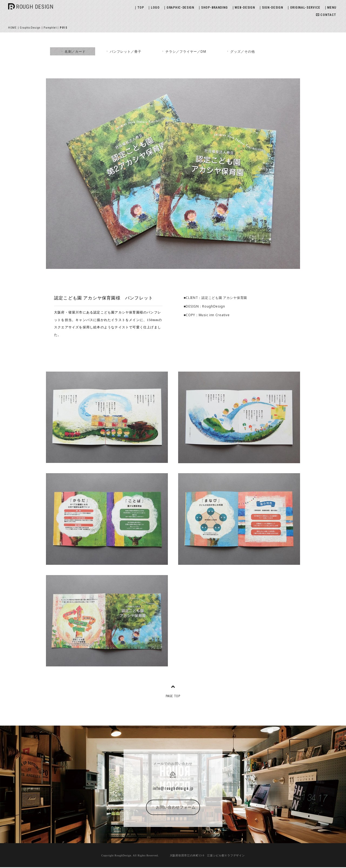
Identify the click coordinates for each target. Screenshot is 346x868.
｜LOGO (154, 8)
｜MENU (330, 8)
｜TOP (139, 8)
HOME (12, 28)
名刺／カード (73, 51)
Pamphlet (50, 28)
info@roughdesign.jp (173, 788)
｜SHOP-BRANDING (213, 8)
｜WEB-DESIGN (243, 8)
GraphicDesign (30, 28)
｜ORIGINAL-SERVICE (303, 8)
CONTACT (326, 15)
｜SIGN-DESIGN (271, 8)
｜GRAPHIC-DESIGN (179, 8)
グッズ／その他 (240, 51)
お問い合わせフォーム (173, 807)
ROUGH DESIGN (35, 7)
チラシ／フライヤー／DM (184, 51)
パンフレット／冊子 (123, 51)
